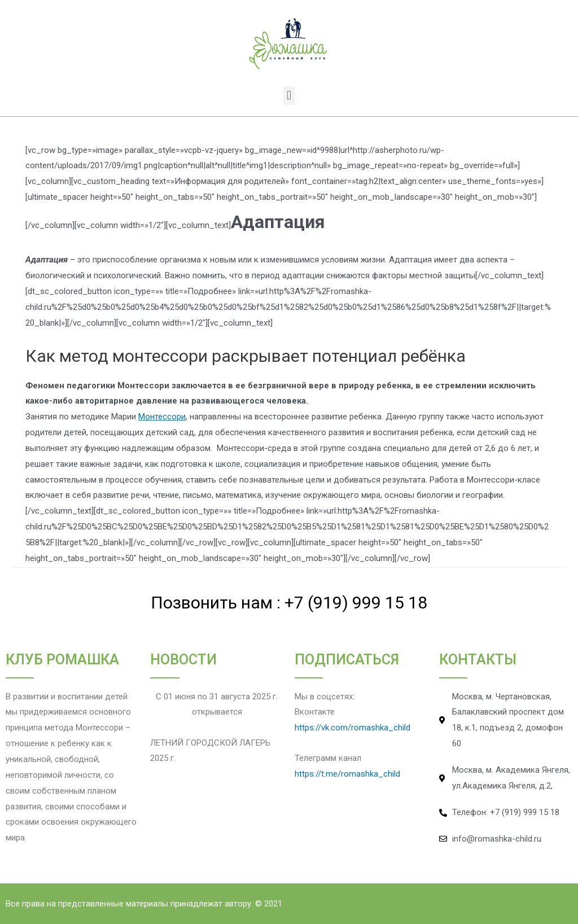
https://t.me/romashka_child (347, 774)
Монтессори (162, 417)
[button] (289, 96)
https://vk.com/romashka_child (353, 728)
